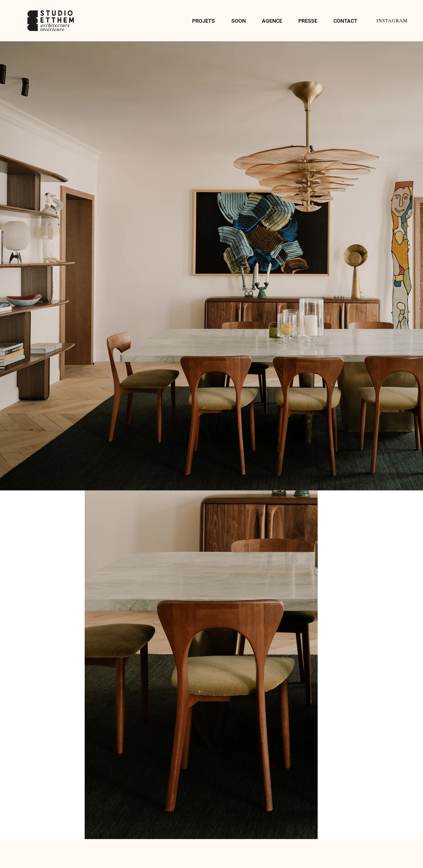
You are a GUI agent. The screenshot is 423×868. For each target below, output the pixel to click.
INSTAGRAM (392, 21)
